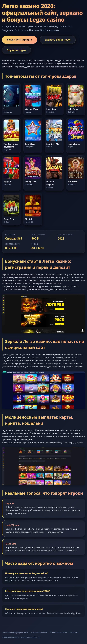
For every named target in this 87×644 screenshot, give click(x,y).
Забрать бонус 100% (58, 40)
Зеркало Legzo (16, 50)
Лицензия (74, 633)
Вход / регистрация (19, 40)
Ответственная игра (58, 633)
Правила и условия (39, 633)
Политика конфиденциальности (15, 633)
